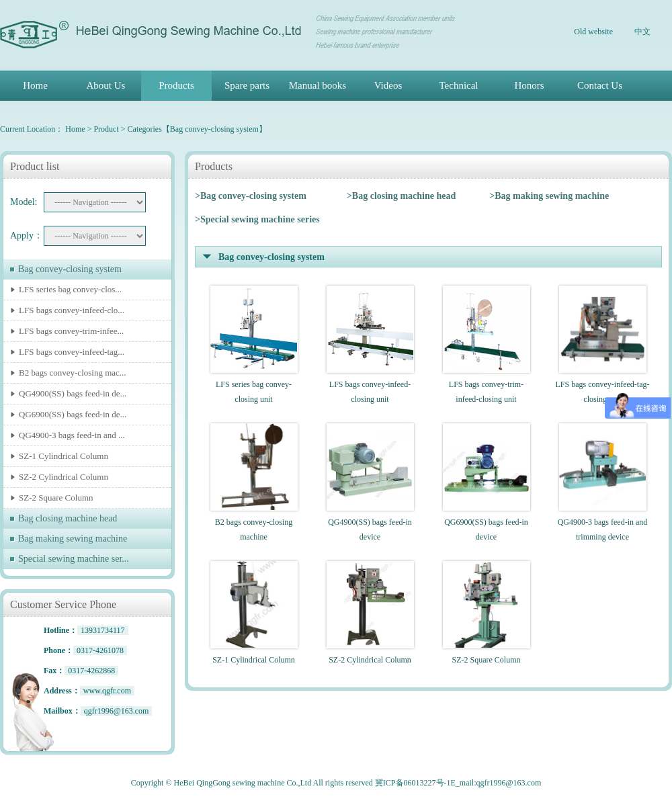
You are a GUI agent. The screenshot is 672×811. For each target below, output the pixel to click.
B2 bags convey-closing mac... (73, 373)
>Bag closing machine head (401, 196)
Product (106, 129)
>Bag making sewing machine (549, 196)
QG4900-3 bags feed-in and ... (72, 435)
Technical (458, 85)
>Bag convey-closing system (251, 196)
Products (176, 85)
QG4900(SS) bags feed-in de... (73, 393)
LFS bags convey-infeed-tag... (72, 352)
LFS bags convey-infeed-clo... (72, 310)
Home (35, 85)
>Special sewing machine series (257, 219)
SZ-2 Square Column (56, 498)
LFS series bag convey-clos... (70, 289)
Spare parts (247, 85)
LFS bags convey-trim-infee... (71, 331)
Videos (388, 85)
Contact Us (600, 85)
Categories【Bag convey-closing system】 (197, 129)
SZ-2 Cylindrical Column (64, 477)
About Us (106, 85)
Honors (529, 85)
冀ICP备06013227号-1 (413, 783)
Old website (593, 32)
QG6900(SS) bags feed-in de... (73, 414)
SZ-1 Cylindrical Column (64, 456)
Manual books (318, 85)
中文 (642, 32)
